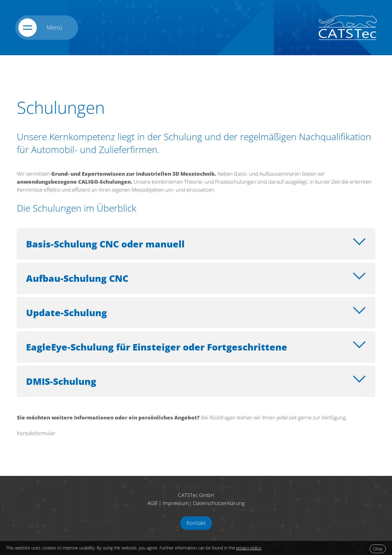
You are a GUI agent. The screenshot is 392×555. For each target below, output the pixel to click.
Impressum (176, 503)
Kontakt (196, 523)
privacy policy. (249, 548)
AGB (152, 503)
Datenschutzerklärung (219, 503)
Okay (378, 549)
